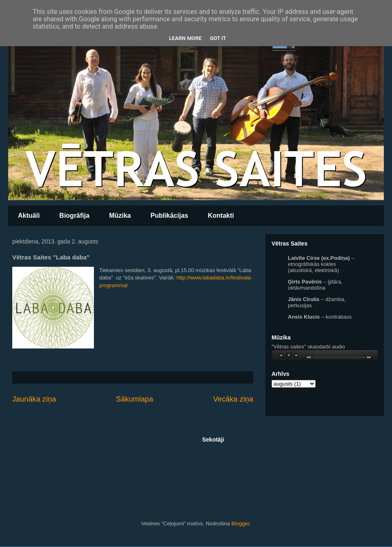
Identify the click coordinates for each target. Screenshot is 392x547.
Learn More (185, 38)
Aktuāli (29, 215)
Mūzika (120, 215)
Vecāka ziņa (233, 399)
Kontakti (221, 215)
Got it (218, 38)
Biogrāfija (74, 215)
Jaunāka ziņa (34, 399)
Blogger (241, 524)
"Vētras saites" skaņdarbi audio (308, 347)
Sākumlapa (135, 399)
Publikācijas (169, 215)
